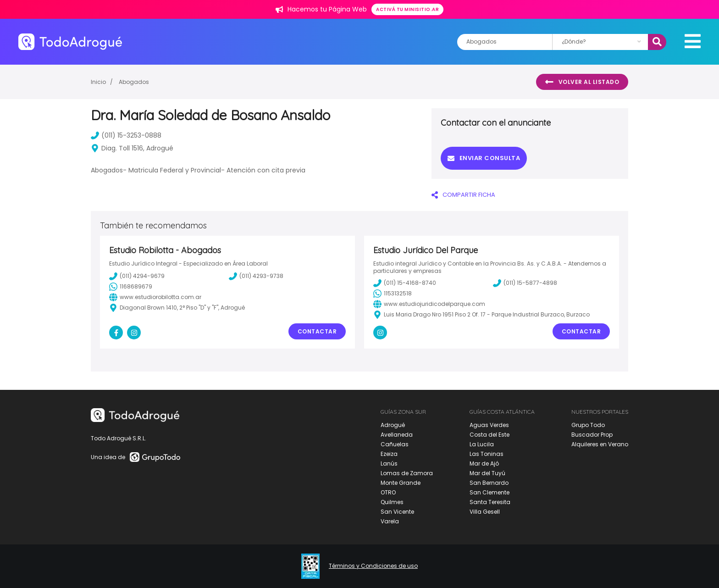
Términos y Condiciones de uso (373, 566)
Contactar (317, 331)
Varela (390, 521)
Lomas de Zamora (407, 473)
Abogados (134, 82)
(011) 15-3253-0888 (126, 135)
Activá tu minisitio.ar (407, 9)
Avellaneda (397, 435)
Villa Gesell (485, 512)
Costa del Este (489, 435)
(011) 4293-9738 (256, 276)
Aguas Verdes (489, 425)
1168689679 (131, 287)
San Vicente (397, 512)
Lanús (389, 463)
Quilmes (392, 502)
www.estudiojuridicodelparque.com (429, 304)
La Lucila (482, 444)
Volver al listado (582, 82)
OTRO (388, 492)
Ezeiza (389, 454)
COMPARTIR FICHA (463, 195)
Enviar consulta (484, 158)
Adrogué (393, 425)
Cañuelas (395, 444)
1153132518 (393, 294)
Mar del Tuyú (487, 473)
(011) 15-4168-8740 (405, 283)
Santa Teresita (490, 502)
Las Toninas (487, 454)
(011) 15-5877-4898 (525, 283)
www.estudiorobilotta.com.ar (155, 297)
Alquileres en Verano (600, 444)
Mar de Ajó (484, 463)
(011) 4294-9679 (137, 276)
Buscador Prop (592, 435)
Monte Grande (401, 483)
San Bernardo (489, 483)
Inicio (98, 82)
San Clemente (489, 492)
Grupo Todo (588, 425)
